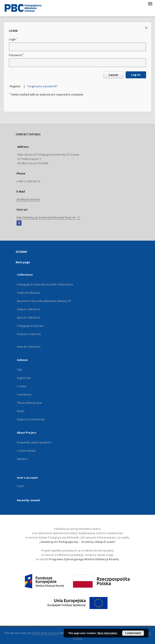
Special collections (28, 318)
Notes (21, 411)
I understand (133, 633)
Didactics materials (29, 334)
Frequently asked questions (34, 442)
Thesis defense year (29, 403)
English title (24, 378)
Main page (23, 262)
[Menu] (150, 3)
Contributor (24, 395)
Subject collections (29, 309)
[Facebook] (19, 223)
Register (15, 86)
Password (16, 55)
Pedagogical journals (30, 326)
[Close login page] (147, 28)
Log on (136, 75)
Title (20, 370)
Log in (21, 486)
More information (107, 633)
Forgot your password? (42, 86)
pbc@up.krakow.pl (28, 199)
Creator (22, 386)
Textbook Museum (29, 293)
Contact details (26, 451)
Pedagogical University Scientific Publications (45, 284)
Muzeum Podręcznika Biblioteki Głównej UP (44, 301)
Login (13, 39)
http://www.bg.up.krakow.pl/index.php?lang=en (48, 217)
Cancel (113, 75)
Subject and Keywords (31, 419)
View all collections (29, 347)
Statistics (22, 459)
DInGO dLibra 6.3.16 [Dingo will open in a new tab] (45, 633)
